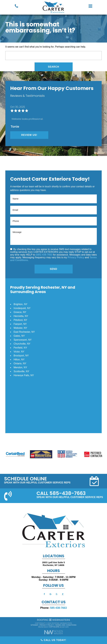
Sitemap (34, 625)
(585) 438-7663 (44, 255)
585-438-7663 (58, 608)
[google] (50, 594)
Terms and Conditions (66, 625)
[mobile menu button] (90, 6)
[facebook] (44, 594)
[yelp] (57, 594)
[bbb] (63, 594)
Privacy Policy (76, 257)
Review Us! (29, 135)
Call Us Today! (53, 640)
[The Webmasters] (54, 621)
